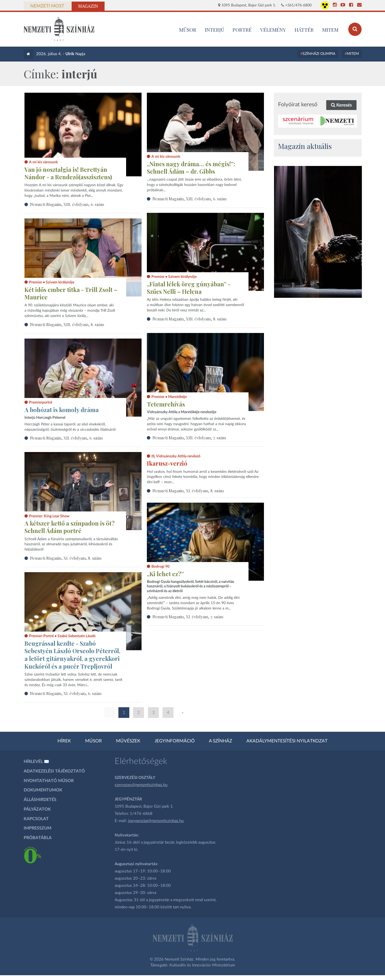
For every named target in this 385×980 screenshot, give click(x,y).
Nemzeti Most (47, 6)
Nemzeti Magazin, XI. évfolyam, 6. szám (66, 693)
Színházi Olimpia (319, 54)
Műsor (94, 741)
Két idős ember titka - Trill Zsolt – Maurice (71, 293)
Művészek (128, 741)
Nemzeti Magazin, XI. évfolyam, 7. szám (188, 617)
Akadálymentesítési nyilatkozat (287, 741)
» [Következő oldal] (183, 713)
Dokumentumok (43, 790)
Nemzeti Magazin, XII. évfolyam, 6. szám (66, 438)
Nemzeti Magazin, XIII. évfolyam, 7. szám (189, 438)
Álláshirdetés (40, 800)
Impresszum (38, 828)
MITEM (330, 30)
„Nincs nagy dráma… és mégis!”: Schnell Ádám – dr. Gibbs (191, 168)
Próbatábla (38, 838)
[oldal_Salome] (318, 232)
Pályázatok (37, 809)
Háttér (304, 30)
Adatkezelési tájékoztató (54, 771)
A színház (220, 741)
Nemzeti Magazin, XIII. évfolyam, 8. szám (189, 319)
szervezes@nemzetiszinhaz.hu (141, 785)
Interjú (215, 30)
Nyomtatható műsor (49, 781)
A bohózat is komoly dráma (62, 410)
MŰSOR (188, 30)
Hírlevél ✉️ (36, 762)
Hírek (64, 741)
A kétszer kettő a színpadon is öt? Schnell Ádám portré (70, 527)
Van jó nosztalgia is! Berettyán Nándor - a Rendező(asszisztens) (68, 173)
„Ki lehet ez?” (165, 574)
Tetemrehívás (166, 404)
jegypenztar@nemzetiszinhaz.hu (156, 821)
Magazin (88, 6)
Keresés (341, 105)
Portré (242, 30)
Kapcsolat (36, 819)
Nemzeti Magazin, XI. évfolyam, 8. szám (188, 491)
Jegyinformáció (175, 741)
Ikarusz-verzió (167, 463)
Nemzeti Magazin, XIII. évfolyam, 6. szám (67, 204)
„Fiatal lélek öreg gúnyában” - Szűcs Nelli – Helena (189, 288)
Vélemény (273, 30)
